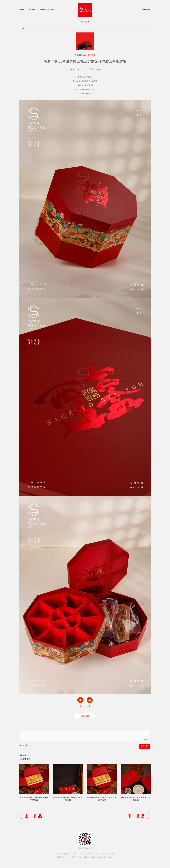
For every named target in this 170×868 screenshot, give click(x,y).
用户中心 (146, 10)
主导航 (32, 10)
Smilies (27, 745)
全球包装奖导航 (47, 10)
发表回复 (144, 746)
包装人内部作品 (89, 55)
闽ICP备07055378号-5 (104, 854)
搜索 (148, 28)
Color (24, 745)
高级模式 (145, 740)
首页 (22, 10)
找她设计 (85, 716)
